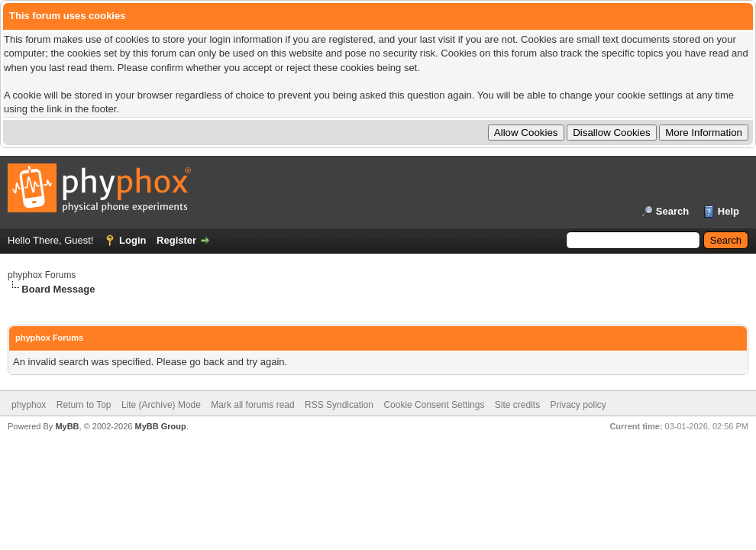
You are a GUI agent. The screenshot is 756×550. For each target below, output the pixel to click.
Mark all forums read (252, 405)
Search (672, 211)
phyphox (29, 405)
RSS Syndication (339, 405)
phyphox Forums (42, 275)
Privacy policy (578, 405)
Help (729, 211)
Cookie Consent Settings (434, 405)
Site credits (517, 405)
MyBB (67, 426)
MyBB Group (160, 426)
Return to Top (84, 405)
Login (132, 240)
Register (176, 240)
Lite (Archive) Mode (161, 405)
